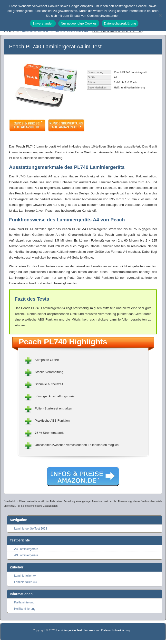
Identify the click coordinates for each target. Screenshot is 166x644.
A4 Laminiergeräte (26, 549)
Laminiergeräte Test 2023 (31, 529)
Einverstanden (43, 23)
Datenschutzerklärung (115, 630)
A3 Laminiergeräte (26, 555)
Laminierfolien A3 (25, 582)
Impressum (92, 630)
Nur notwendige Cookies (79, 23)
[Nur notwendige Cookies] (160, 15)
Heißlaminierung (25, 609)
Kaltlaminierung (24, 602)
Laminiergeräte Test (70, 630)
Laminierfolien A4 (25, 576)
